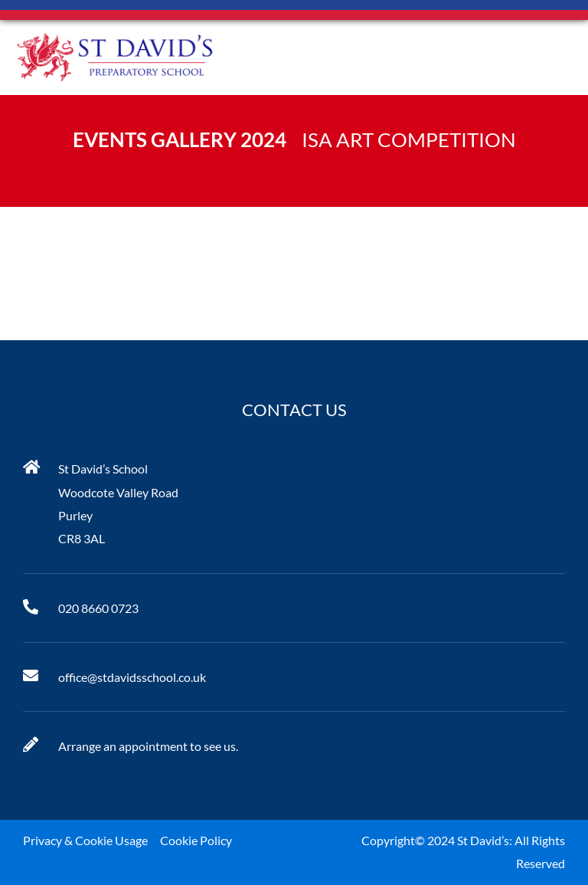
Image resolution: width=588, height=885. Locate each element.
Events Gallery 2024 (180, 139)
